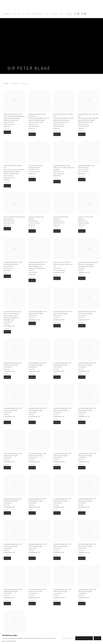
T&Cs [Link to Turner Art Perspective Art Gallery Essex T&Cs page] (62, 14)
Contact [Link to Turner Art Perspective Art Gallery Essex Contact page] (54, 14)
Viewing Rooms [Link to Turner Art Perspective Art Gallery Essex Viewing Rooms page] (37, 14)
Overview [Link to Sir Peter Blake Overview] (14, 84)
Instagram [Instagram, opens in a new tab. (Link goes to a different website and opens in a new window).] (85, 14)
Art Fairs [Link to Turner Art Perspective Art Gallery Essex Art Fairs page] (26, 14)
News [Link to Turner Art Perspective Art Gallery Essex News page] (47, 14)
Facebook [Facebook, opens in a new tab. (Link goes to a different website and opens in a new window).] (82, 14)
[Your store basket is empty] (78, 14)
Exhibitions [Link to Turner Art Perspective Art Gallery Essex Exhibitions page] (16, 14)
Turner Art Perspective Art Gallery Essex (27, 7)
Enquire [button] (7, 139)
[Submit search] (75, 14)
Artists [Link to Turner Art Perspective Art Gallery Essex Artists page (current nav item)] (7, 14)
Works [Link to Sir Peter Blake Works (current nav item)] (6, 84)
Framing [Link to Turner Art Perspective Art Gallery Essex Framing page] (69, 14)
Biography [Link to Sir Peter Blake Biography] (24, 84)
